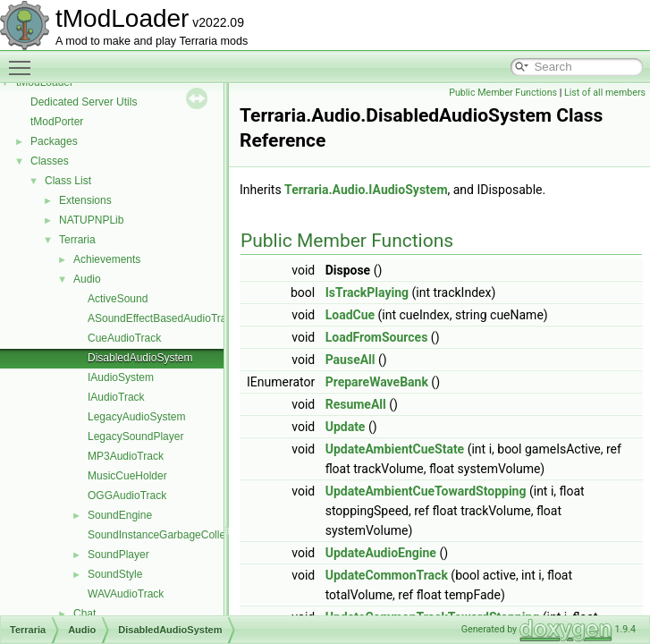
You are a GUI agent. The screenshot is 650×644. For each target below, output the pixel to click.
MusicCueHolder (127, 476)
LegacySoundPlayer (135, 436)
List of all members (605, 93)
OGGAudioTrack (127, 496)
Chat (84, 614)
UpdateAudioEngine (381, 553)
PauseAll (350, 360)
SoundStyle (115, 574)
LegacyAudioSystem (136, 417)
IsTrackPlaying (367, 292)
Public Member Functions (503, 93)
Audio (87, 279)
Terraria (77, 240)
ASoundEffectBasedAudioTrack (162, 318)
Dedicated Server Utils (84, 102)
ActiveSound (118, 299)
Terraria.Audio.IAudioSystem (366, 190)
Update (346, 427)
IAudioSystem (121, 377)
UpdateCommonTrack (387, 575)
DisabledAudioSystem (140, 358)
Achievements (107, 259)
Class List (68, 181)
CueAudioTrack (124, 338)
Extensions (85, 200)
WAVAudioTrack (126, 594)
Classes (50, 161)
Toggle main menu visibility (24, 60)
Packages (54, 141)
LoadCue (350, 315)
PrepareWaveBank (377, 382)
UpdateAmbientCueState (395, 449)
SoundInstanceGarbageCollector (165, 535)
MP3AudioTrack (126, 456)
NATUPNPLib (91, 220)
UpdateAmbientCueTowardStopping (426, 491)
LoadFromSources (377, 337)
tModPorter (57, 122)
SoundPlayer (118, 555)
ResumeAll (356, 404)
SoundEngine (120, 515)
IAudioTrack (116, 397)
